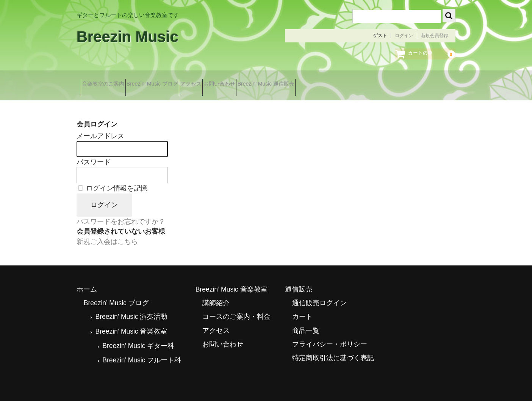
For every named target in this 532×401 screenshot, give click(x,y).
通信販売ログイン (319, 293)
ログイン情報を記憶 (113, 178)
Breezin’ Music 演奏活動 (131, 307)
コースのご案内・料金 (236, 307)
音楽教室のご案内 (106, 82)
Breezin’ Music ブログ (168, 82)
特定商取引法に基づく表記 (333, 348)
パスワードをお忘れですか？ (121, 212)
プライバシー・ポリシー (330, 334)
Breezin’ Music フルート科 (142, 350)
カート (302, 307)
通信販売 (299, 279)
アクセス (220, 82)
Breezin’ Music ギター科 (138, 335)
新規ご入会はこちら (107, 231)
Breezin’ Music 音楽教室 (131, 321)
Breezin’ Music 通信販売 (322, 82)
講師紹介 (216, 293)
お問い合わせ (262, 82)
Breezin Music (128, 37)
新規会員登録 (435, 36)
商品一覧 (306, 320)
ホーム (87, 279)
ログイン (404, 36)
